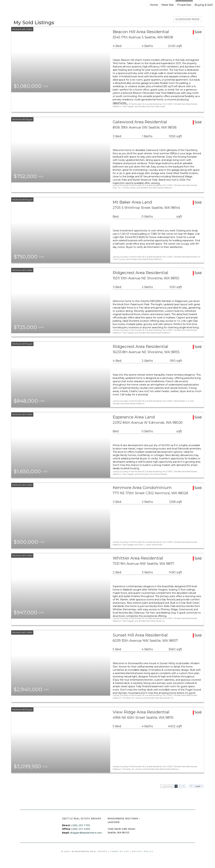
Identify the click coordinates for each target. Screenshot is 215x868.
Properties (184, 5)
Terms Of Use (120, 851)
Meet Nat (168, 5)
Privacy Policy (143, 851)
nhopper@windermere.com (86, 833)
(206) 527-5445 (81, 829)
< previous (167, 786)
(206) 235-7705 (81, 825)
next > (199, 786)
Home (154, 5)
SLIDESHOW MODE (187, 19)
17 (191, 786)
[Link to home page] (15, 5)
